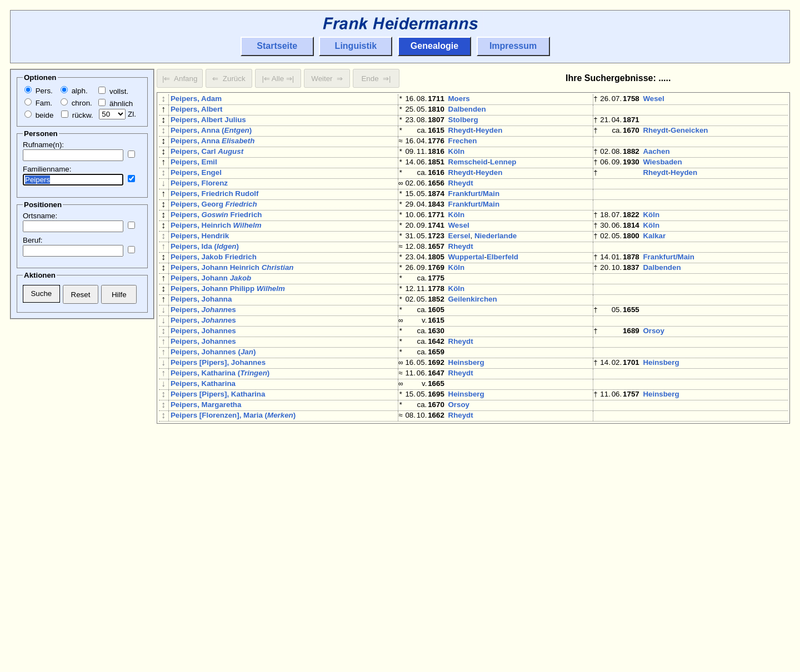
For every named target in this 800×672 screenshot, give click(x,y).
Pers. (39, 91)
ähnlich (116, 104)
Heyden (489, 137)
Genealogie (434, 46)
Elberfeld (502, 290)
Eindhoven (662, 507)
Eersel (459, 265)
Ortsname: (40, 216)
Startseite (277, 46)
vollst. (113, 91)
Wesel (653, 99)
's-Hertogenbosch (480, 558)
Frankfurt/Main (474, 214)
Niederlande (496, 265)
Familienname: (47, 169)
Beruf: (33, 240)
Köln (457, 162)
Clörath (461, 584)
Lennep (503, 175)
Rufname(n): (43, 145)
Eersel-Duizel (666, 597)
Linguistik (356, 46)
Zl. (117, 114)
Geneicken (689, 137)
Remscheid (468, 175)
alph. (74, 91)
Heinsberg (466, 418)
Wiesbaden (662, 175)
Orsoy (654, 380)
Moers (459, 99)
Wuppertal (466, 290)
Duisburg (659, 571)
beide (39, 115)
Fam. (38, 103)
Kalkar (654, 265)
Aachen (656, 162)
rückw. (77, 115)
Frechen (463, 150)
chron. (76, 103)
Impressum (513, 46)
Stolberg (463, 124)
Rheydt (461, 137)
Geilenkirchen (473, 341)
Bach (680, 533)
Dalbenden (467, 111)
